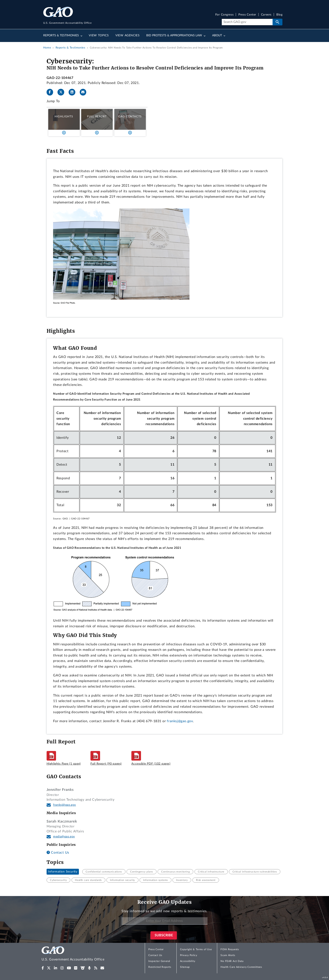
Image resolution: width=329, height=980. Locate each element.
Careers (266, 15)
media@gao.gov (64, 837)
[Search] (247, 22)
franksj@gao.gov (180, 721)
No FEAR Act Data (232, 961)
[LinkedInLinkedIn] (74, 92)
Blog (279, 15)
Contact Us (58, 853)
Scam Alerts (228, 955)
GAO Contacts (130, 117)
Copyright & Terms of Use (196, 949)
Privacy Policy (189, 955)
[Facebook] (52, 92)
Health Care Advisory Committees (241, 967)
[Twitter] (63, 92)
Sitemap (185, 967)
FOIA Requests (230, 949)
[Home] (81, 954)
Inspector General (159, 961)
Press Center (247, 15)
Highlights (64, 117)
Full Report (97, 117)
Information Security (63, 872)
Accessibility (188, 961)
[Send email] (85, 92)
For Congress (225, 15)
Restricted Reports (160, 967)
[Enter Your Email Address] (164, 921)
